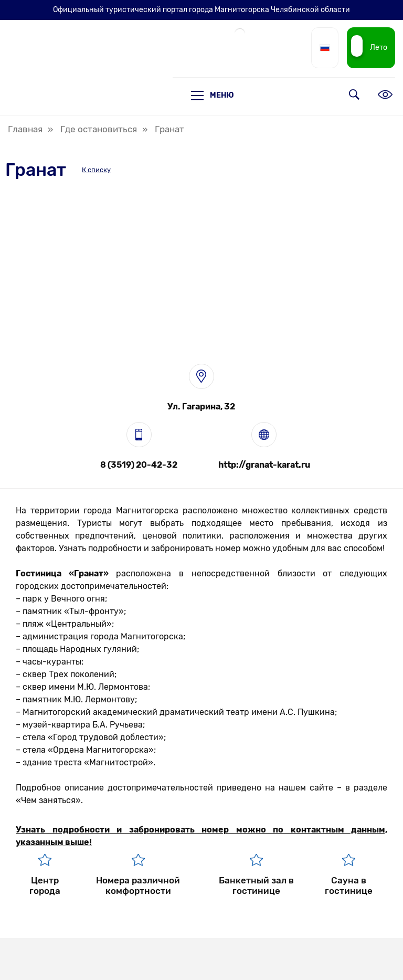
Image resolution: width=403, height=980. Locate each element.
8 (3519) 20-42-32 (139, 465)
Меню (213, 96)
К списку (96, 170)
